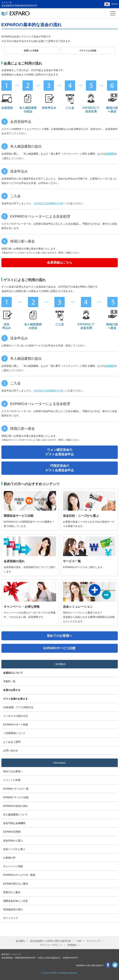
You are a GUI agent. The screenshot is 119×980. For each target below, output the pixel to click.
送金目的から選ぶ (13, 841)
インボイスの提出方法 (15, 716)
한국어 (115, 4)
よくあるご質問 (12, 742)
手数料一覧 (9, 681)
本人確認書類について (15, 815)
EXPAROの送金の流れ (16, 806)
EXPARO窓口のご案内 (16, 884)
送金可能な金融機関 (14, 823)
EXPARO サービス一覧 (16, 789)
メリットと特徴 (12, 780)
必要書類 (110, 154)
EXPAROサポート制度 (16, 725)
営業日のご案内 (12, 892)
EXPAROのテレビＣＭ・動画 (19, 875)
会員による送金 (31, 51)
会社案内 (20, 941)
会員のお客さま (12, 690)
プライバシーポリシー (51, 945)
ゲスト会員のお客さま (15, 699)
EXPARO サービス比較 (16, 797)
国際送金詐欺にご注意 (15, 901)
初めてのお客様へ (13, 771)
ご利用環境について (14, 733)
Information (59, 763)
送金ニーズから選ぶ (14, 849)
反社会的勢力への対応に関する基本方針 (51, 941)
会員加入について (13, 673)
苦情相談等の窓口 (13, 909)
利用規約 (72, 945)
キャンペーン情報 (13, 866)
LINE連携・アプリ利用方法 (18, 707)
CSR (79, 941)
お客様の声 (9, 858)
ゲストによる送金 (88, 51)
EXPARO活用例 (12, 832)
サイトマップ (11, 918)
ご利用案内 (60, 664)
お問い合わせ (11, 750)
